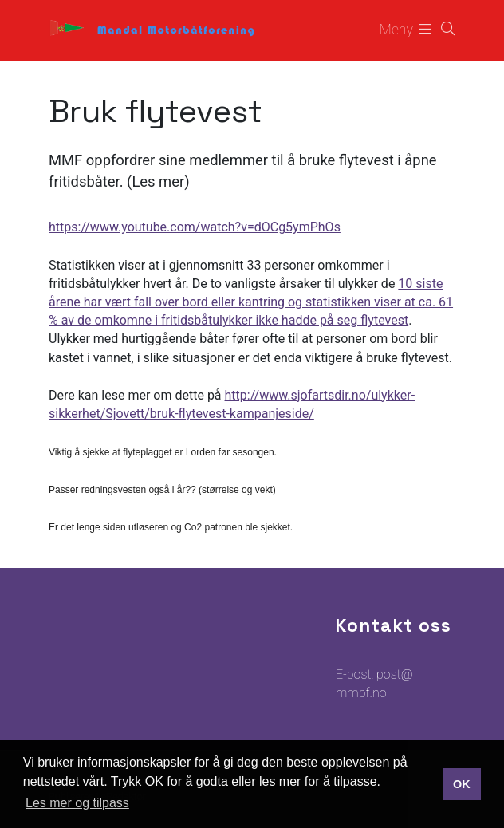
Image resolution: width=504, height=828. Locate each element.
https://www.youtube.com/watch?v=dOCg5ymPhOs (195, 227)
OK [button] (462, 784)
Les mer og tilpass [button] (77, 803)
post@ (394, 674)
